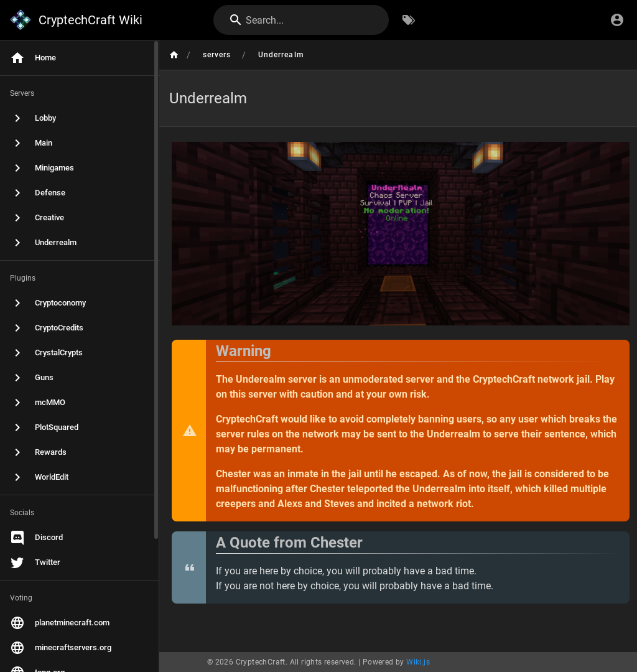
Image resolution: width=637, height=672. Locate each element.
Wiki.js (418, 662)
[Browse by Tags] (409, 20)
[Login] (617, 20)
